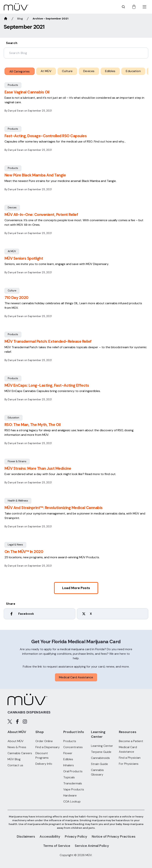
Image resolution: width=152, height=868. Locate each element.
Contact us (15, 765)
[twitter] (113, 615)
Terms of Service (57, 846)
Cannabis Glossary (97, 772)
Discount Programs (42, 755)
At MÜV (12, 251)
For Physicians (129, 764)
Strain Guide (99, 764)
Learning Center (102, 746)
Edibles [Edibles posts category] (110, 71)
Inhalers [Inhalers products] (69, 765)
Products (13, 85)
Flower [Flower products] (68, 753)
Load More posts (76, 588)
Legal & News (15, 545)
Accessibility (50, 836)
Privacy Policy (76, 836)
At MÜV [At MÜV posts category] (46, 71)
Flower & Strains (17, 461)
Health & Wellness (18, 501)
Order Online (44, 741)
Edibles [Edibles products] (68, 759)
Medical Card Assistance (76, 677)
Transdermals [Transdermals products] (73, 783)
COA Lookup (72, 801)
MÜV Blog (14, 759)
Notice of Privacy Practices (114, 836)
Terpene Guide (101, 752)
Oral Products (73, 771)
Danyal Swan (16, 111)
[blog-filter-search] (76, 53)
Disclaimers (26, 836)
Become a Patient (131, 741)
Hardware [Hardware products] (70, 795)
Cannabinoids (100, 758)
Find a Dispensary (48, 747)
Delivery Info (44, 764)
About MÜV (16, 741)
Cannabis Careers (20, 753)
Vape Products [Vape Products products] (74, 789)
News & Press (17, 747)
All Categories (20, 71)
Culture (12, 291)
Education (13, 418)
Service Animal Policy (92, 846)
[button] (76, 99)
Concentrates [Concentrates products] (73, 747)
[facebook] (40, 615)
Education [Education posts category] (133, 71)
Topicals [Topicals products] (69, 777)
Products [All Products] (70, 741)
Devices (12, 208)
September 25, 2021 (40, 111)
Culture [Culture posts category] (67, 71)
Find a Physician (130, 758)
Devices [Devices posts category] (89, 71)
